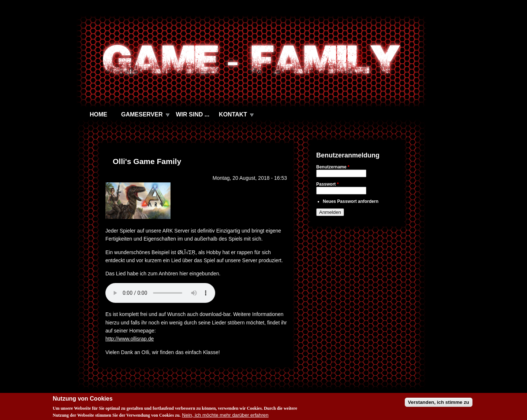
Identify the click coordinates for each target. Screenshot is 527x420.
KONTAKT (233, 114)
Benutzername (333, 167)
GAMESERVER (142, 114)
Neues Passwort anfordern (351, 201)
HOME (98, 114)
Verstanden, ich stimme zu (439, 402)
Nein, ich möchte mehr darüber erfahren (225, 415)
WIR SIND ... (193, 114)
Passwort (327, 184)
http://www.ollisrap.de (130, 339)
